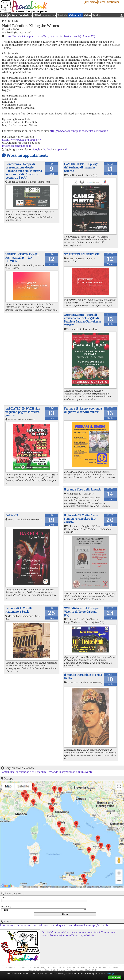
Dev (8, 921)
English (97, 15)
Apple (58, 149)
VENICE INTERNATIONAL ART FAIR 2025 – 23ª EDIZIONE (22, 258)
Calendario (76, 15)
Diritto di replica (58, 970)
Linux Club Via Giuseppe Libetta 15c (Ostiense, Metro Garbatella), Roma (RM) (50, 36)
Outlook (48, 149)
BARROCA (12, 515)
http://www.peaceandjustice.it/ (22, 140)
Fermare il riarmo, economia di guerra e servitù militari (83, 410)
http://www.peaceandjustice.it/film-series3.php (79, 131)
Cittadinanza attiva (45, 15)
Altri (67, 149)
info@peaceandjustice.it (16, 146)
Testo (4, 898)
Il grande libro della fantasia (83, 489)
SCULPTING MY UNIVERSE (82, 254)
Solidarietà (25, 15)
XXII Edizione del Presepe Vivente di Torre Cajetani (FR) (81, 612)
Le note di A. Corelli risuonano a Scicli (19, 610)
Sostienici (113, 2)
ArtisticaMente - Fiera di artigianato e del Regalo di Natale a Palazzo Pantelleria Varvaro (82, 320)
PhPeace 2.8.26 (87, 968)
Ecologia (62, 15)
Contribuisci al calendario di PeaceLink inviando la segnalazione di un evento (46, 772)
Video (87, 15)
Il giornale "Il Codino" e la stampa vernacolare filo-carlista (81, 519)
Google (36, 149)
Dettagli (111, 974)
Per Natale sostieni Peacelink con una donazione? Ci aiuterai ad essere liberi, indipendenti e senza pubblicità (79, 934)
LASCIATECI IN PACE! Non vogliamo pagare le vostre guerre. (23, 412)
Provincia (6, 907)
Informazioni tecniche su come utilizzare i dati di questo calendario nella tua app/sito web (54, 925)
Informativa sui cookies (38, 970)
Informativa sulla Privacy (107, 968)
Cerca (102, 2)
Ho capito (115, 977)
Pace (4, 15)
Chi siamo (91, 2)
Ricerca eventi (15, 893)
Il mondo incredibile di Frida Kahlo (83, 676)
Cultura (13, 15)
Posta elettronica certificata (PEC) (82, 970)
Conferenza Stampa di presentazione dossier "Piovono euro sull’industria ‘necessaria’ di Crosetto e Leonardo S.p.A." (24, 171)
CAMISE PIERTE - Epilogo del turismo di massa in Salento (81, 167)
